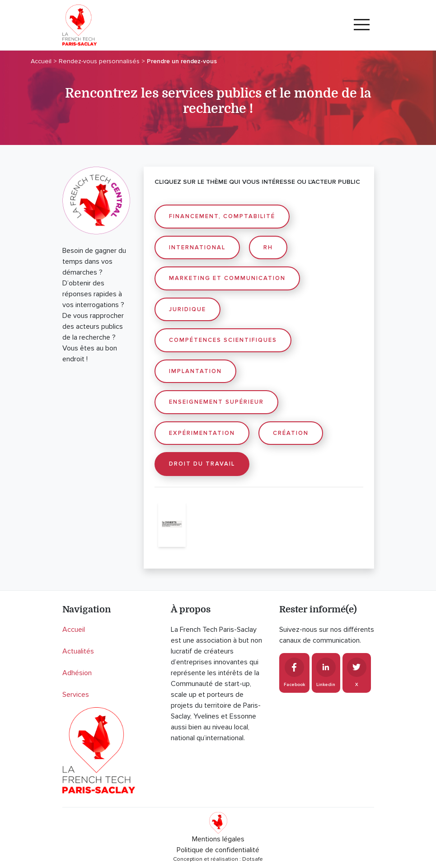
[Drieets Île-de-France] (172, 524)
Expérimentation (202, 433)
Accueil (74, 630)
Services (76, 695)
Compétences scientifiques (223, 340)
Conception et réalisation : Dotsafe (218, 859)
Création (291, 433)
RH (268, 247)
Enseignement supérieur (216, 402)
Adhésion (77, 673)
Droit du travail (202, 464)
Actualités (78, 651)
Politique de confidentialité (218, 850)
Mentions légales (218, 839)
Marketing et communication (227, 278)
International (197, 247)
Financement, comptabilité (222, 216)
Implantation (195, 371)
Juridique (188, 309)
